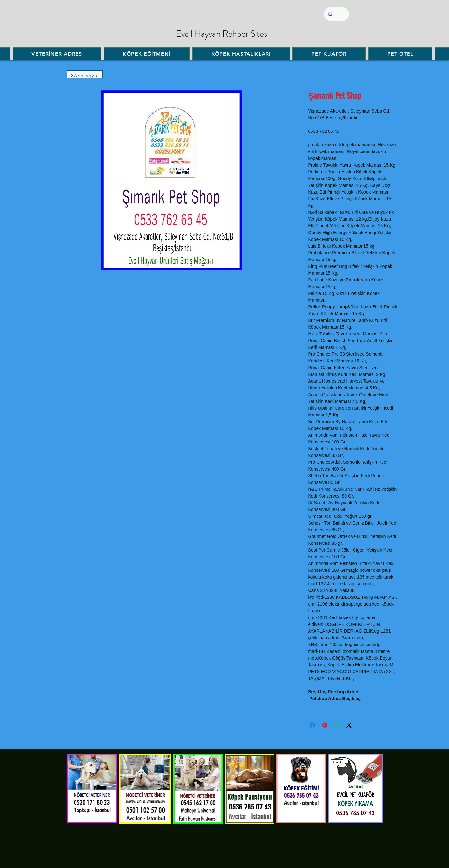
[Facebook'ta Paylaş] (312, 725)
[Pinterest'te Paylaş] (325, 725)
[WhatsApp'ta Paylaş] (337, 725)
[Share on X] (349, 725)
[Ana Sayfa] (85, 75)
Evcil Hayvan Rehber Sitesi (222, 34)
